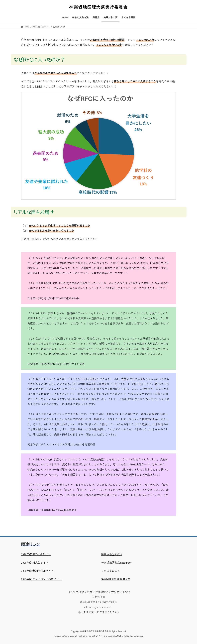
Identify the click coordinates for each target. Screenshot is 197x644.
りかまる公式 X (110, 571)
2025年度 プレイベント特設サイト (41, 579)
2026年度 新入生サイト (35, 562)
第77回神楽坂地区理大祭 (116, 579)
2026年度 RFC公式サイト (36, 554)
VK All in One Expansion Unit (108, 636)
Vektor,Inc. (129, 636)
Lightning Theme (86, 636)
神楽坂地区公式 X (112, 554)
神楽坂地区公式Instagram (116, 562)
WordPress (69, 636)
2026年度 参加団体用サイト (37, 571)
